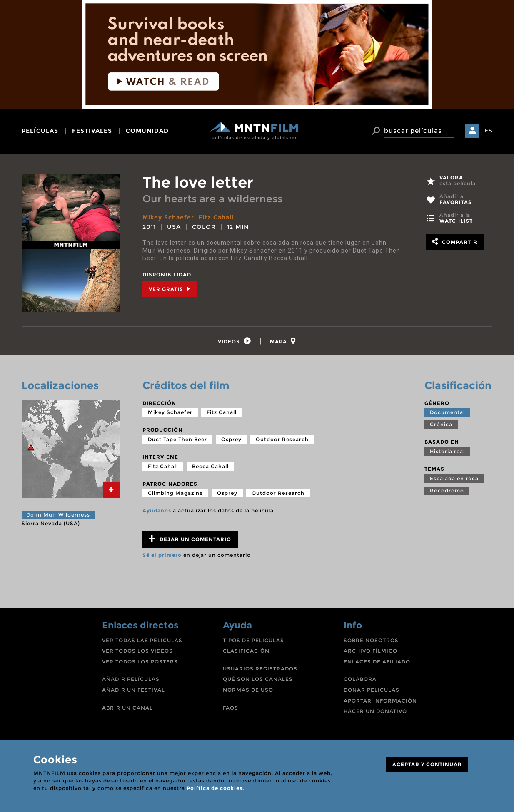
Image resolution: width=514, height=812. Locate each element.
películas (40, 131)
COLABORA (360, 679)
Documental (447, 412)
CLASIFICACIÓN (246, 651)
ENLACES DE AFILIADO (377, 662)
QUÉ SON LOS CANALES (258, 679)
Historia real (447, 451)
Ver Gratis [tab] (170, 289)
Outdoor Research (282, 439)
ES (489, 130)
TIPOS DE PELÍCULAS (253, 640)
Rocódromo (447, 490)
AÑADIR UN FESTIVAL (133, 690)
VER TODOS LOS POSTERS (140, 662)
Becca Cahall (210, 466)
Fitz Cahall (216, 217)
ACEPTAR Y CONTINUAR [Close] (427, 764)
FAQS (231, 708)
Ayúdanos (157, 510)
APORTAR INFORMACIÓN (380, 701)
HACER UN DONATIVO (375, 711)
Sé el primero (162, 555)
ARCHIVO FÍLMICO (371, 651)
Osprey (231, 439)
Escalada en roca (454, 478)
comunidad (147, 131)
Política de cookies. (215, 788)
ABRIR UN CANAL (127, 708)
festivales (92, 131)
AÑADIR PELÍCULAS (131, 679)
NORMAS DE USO (248, 690)
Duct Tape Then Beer (177, 439)
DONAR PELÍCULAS (372, 690)
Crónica (441, 424)
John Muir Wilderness (59, 515)
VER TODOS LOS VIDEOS (137, 651)
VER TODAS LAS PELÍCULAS (142, 640)
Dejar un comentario (190, 539)
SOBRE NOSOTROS (371, 640)
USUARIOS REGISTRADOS (260, 669)
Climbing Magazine (175, 493)
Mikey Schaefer (168, 217)
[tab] (235, 341)
